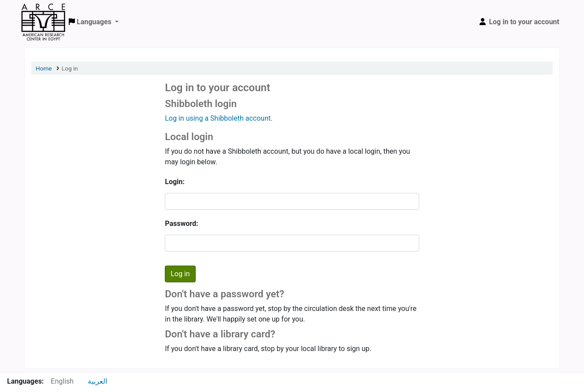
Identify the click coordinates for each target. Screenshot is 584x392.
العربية (97, 381)
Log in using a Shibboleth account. (219, 118)
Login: (175, 182)
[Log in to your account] (519, 22)
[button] (94, 22)
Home (44, 68)
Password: (181, 224)
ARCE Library (43, 12)
